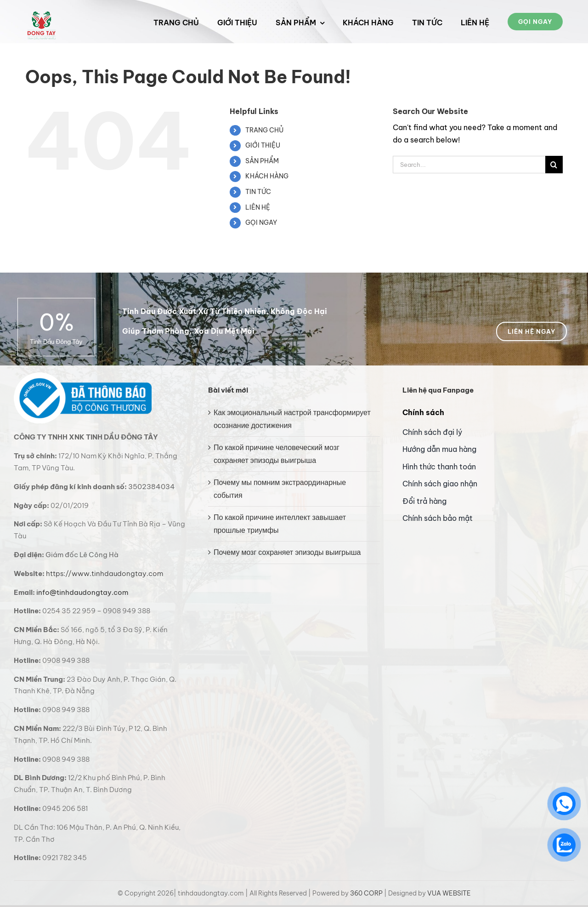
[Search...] (469, 165)
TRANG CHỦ (264, 130)
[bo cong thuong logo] (83, 376)
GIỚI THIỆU (263, 145)
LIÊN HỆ (258, 207)
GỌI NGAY (261, 222)
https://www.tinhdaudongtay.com (105, 573)
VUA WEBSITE (449, 893)
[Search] (554, 165)
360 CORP (366, 893)
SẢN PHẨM (262, 161)
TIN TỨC (258, 192)
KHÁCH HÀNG (267, 176)
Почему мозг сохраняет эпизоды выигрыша (287, 552)
